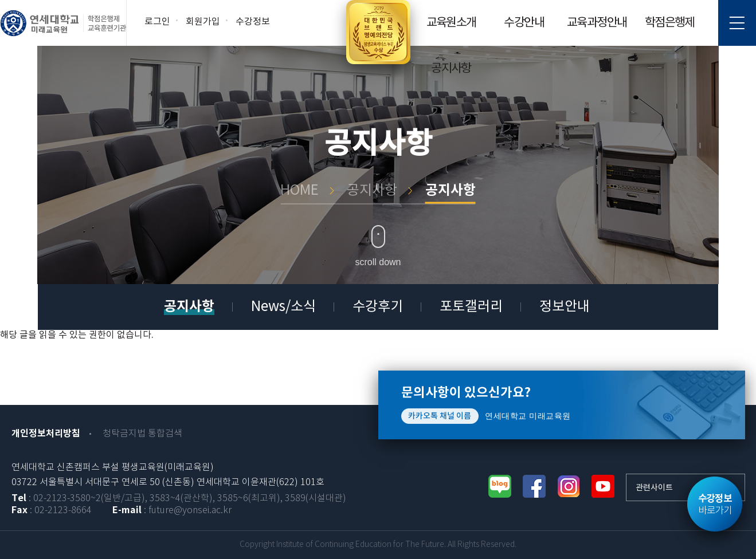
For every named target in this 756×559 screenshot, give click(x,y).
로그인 (157, 22)
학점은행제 (670, 23)
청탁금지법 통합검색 (142, 434)
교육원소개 (451, 23)
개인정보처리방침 (46, 434)
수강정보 (253, 22)
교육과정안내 (597, 23)
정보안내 (565, 307)
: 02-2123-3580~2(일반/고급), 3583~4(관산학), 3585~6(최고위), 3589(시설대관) (179, 499)
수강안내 (524, 23)
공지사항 (451, 69)
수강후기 (378, 307)
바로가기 (715, 505)
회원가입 (203, 22)
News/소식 (283, 307)
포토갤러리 (471, 307)
